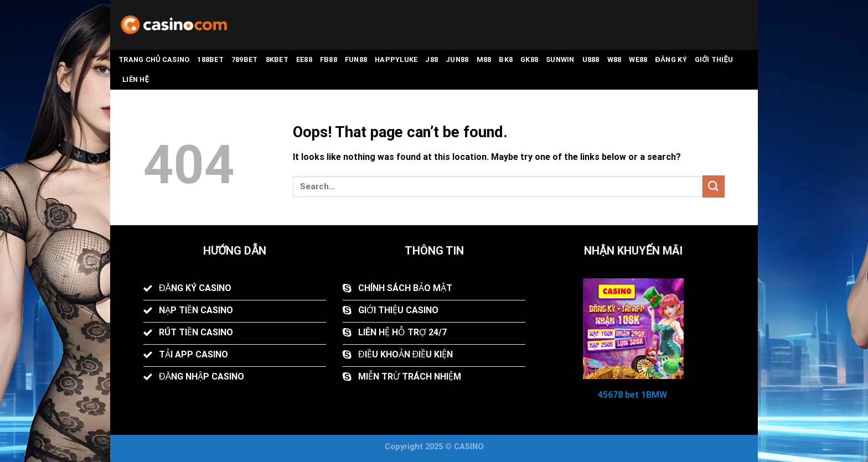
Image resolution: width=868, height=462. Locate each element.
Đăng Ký (671, 59)
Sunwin (560, 59)
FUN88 (356, 59)
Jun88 (457, 59)
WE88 (638, 59)
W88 (614, 59)
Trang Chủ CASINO (154, 59)
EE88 (304, 59)
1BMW (654, 395)
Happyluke (396, 59)
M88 (484, 59)
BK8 (506, 59)
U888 (591, 59)
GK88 (529, 59)
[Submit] (714, 186)
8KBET (277, 59)
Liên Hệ (136, 79)
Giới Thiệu (714, 59)
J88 (432, 59)
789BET (245, 59)
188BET (210, 59)
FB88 (329, 59)
